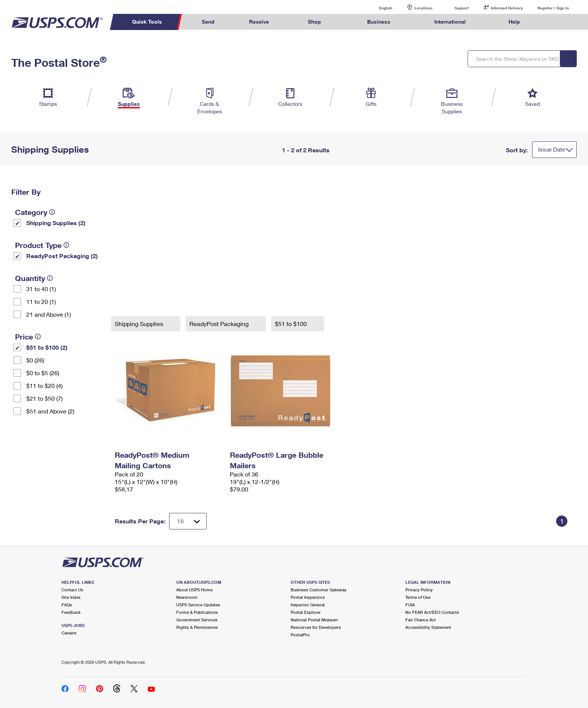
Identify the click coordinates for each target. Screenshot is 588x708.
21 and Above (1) (49, 314)
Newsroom (187, 597)
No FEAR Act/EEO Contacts (432, 612)
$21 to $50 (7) (44, 398)
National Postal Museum (314, 620)
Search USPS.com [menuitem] (552, 22)
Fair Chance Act (421, 620)
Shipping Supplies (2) (56, 223)
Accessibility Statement (428, 627)
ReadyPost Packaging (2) (62, 256)
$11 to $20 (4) (44, 386)
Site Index (71, 597)
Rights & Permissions (197, 627)
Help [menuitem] (514, 22)
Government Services (197, 620)
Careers (69, 633)
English (378, 8)
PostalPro (300, 635)
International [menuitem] (450, 22)
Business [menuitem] (379, 22)
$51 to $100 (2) (47, 347)
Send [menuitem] (208, 22)
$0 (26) (35, 360)
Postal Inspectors (308, 597)
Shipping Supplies (140, 324)
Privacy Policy (419, 590)
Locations (423, 8)
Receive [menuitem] (259, 22)
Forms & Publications (197, 612)
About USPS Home (194, 590)
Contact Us (72, 590)
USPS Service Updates (198, 605)
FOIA (410, 605)
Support (462, 8)
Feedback (71, 612)
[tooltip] (52, 212)
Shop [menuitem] (314, 22)
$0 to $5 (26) (43, 373)
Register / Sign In (553, 8)
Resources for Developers (316, 627)
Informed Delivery (507, 8)
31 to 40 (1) (41, 289)
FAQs (67, 605)
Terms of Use (418, 597)
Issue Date (552, 149)
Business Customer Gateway (319, 590)
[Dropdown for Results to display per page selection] (188, 521)
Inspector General (308, 605)
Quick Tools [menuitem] (147, 22)
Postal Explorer (306, 612)
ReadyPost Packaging (220, 324)
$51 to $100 (292, 324)
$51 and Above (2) (50, 411)
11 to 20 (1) (41, 301)
